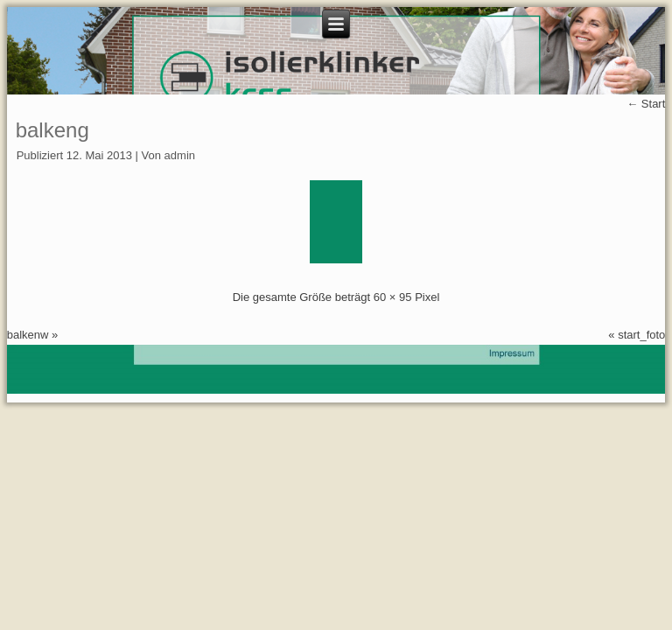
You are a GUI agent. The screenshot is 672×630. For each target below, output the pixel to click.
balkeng (52, 130)
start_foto (641, 335)
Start (646, 104)
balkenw (28, 335)
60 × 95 (393, 297)
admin (180, 155)
